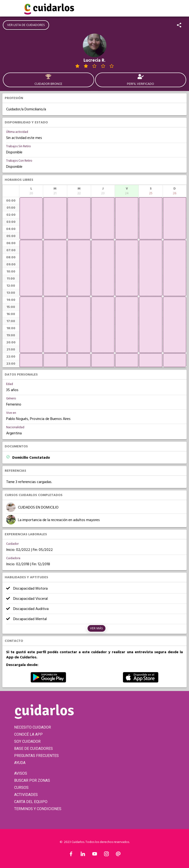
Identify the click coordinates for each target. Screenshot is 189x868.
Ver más (96, 628)
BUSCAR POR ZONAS (32, 780)
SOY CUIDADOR (27, 741)
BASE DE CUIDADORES (34, 749)
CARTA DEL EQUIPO (31, 802)
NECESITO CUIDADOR (33, 727)
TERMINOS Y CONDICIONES (38, 809)
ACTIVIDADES (26, 795)
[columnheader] (31, 191)
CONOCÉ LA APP (28, 734)
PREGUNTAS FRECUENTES (36, 756)
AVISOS (21, 773)
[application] (31, 218)
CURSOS (21, 788)
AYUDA (20, 763)
